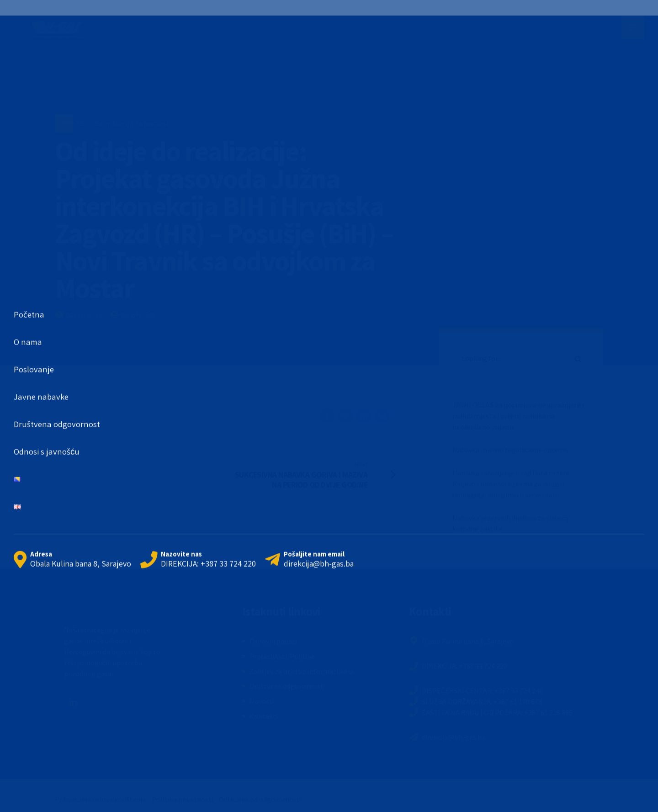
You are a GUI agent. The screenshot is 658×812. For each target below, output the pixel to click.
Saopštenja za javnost (132, 123)
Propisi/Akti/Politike (282, 656)
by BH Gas (138, 315)
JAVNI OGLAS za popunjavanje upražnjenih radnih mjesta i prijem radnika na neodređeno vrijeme (518, 416)
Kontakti (264, 716)
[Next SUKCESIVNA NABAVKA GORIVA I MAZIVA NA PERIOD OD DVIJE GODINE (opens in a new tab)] (322, 474)
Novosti (262, 701)
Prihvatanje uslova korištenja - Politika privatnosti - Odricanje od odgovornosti (178, 799)
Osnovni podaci (273, 641)
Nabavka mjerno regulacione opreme (510, 450)
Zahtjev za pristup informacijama (302, 671)
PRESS (73, 123)
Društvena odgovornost (287, 686)
